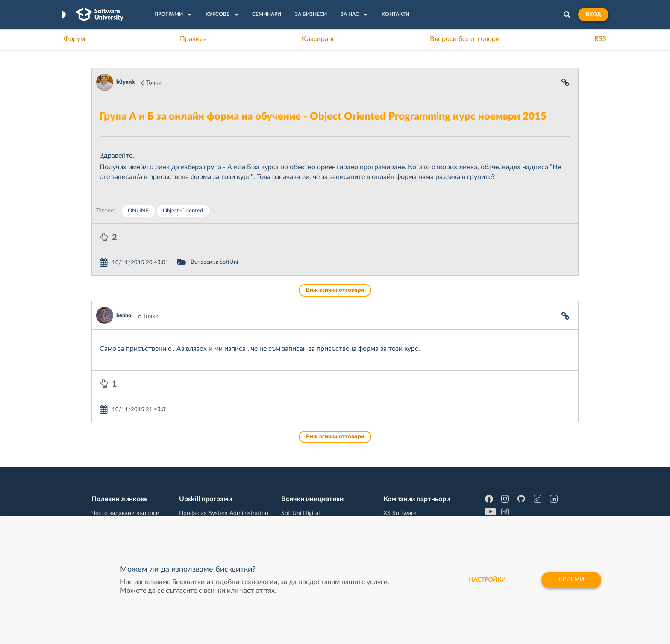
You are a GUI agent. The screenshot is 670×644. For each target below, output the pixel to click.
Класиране (319, 39)
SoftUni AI (295, 488)
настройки (486, 580)
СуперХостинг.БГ (407, 475)
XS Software (400, 462)
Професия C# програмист (127, 515)
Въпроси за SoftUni (248, 237)
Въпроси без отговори (465, 39)
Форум (74, 39)
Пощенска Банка (406, 515)
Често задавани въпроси (125, 462)
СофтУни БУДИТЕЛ (308, 502)
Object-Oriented (183, 211)
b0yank (125, 82)
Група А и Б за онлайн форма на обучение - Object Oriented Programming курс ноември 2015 (323, 117)
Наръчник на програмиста (128, 488)
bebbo (124, 290)
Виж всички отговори (335, 265)
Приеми (571, 580)
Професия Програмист (123, 502)
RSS (600, 39)
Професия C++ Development (218, 482)
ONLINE (138, 211)
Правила (193, 39)
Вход (593, 15)
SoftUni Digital (300, 462)
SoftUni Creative (303, 475)
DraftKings (397, 502)
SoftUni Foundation (307, 515)
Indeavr (393, 488)
